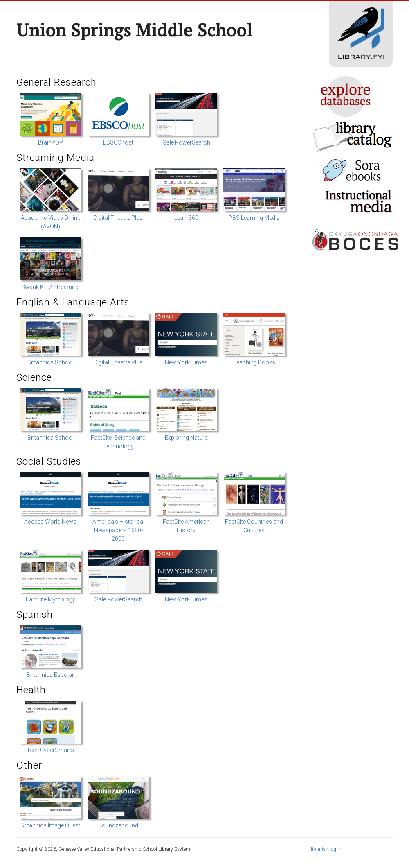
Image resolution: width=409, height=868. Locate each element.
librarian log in (326, 849)
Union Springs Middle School (134, 30)
